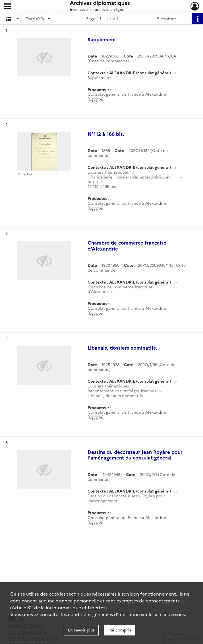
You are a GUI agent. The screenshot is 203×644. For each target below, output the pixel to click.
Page (91, 19)
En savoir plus (81, 630)
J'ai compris (120, 630)
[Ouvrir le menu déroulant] (8, 7)
